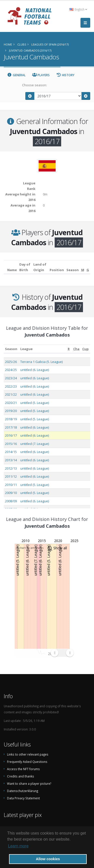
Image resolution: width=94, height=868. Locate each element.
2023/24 (11, 378)
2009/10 (11, 493)
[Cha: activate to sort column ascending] (76, 349)
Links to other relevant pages (28, 754)
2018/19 (11, 419)
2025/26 (11, 362)
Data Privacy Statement (23, 798)
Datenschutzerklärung (23, 791)
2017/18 (11, 427)
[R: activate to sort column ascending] (69, 349)
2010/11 (11, 485)
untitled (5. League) (35, 403)
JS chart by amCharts (30, 548)
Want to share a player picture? (29, 783)
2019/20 (11, 411)
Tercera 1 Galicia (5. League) (41, 362)
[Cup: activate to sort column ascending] (86, 349)
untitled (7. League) (35, 444)
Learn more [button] (18, 846)
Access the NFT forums (23, 769)
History (65, 75)
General (16, 75)
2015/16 (11, 444)
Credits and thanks (21, 776)
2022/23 (11, 386)
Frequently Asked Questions (27, 762)
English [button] (78, 9)
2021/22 (11, 394)
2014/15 (11, 452)
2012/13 (11, 468)
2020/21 (11, 403)
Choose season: (34, 85)
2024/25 (11, 370)
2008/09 (11, 501)
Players (41, 75)
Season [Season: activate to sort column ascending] (11, 349)
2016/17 (11, 435)
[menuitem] (62, 653)
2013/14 (11, 460)
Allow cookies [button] (48, 859)
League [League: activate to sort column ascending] (26, 349)
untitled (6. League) (35, 370)
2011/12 (11, 476)
